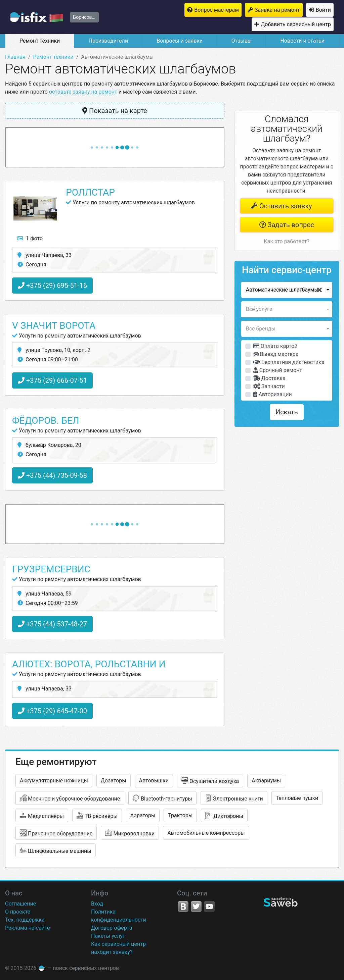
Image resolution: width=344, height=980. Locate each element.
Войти (323, 10)
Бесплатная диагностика (289, 362)
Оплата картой (275, 346)
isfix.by (37, 17)
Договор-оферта (112, 928)
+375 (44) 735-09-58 (52, 475)
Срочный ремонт (278, 370)
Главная (15, 57)
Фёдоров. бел (46, 421)
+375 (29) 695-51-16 (52, 286)
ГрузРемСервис (51, 569)
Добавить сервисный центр (296, 24)
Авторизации (273, 394)
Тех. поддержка (25, 920)
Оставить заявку (281, 206)
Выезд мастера (276, 354)
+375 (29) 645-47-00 (52, 711)
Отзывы (241, 41)
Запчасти (269, 386)
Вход (97, 904)
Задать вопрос (287, 225)
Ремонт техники (40, 41)
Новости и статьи (302, 41)
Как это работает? (287, 241)
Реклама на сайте (27, 928)
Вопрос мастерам (217, 10)
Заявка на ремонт (277, 10)
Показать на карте (115, 111)
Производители (108, 41)
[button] (287, 290)
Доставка (269, 378)
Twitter (196, 907)
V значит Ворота (54, 326)
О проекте (18, 912)
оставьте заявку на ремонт (83, 92)
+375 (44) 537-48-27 (52, 624)
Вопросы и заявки (180, 41)
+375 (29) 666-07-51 (52, 380)
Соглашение (20, 904)
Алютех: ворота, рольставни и (89, 664)
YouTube (209, 907)
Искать (287, 412)
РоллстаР (90, 192)
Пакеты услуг (108, 936)
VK (183, 907)
